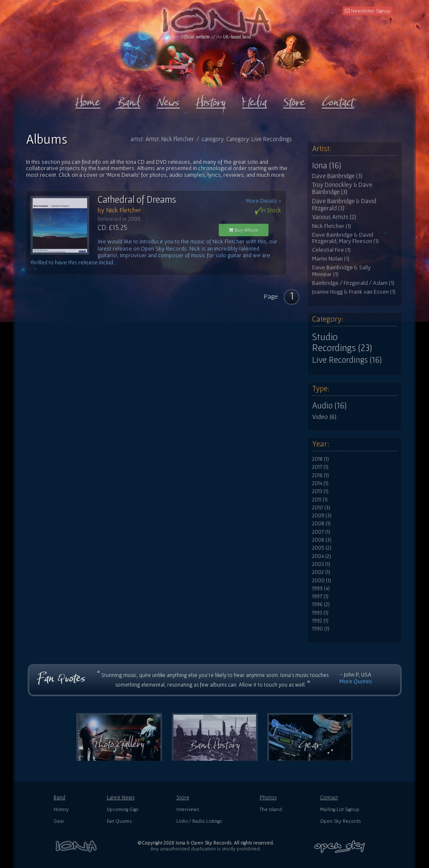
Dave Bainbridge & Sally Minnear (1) (341, 271)
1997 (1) (320, 597)
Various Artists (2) (334, 217)
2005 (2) (322, 548)
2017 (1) (320, 467)
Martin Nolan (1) (331, 259)
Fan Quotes (119, 821)
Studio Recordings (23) (342, 342)
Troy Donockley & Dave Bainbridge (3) (342, 188)
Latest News (121, 797)
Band (59, 797)
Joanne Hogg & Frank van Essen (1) (354, 292)
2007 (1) (321, 532)
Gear (59, 821)
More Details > (264, 201)
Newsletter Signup (368, 11)
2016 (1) (320, 475)
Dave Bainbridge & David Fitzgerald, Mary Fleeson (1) (345, 238)
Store (183, 797)
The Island (271, 809)
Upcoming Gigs (123, 809)
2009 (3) (322, 516)
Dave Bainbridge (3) (337, 176)
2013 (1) (320, 491)
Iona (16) (327, 165)
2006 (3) (322, 540)
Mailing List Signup (340, 809)
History (61, 809)
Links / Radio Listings (199, 821)
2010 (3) (321, 508)
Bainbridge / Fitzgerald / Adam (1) (353, 283)
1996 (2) (321, 604)
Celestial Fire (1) (331, 250)
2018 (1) (320, 459)
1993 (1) (320, 613)
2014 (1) (320, 483)
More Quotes (356, 681)
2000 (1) (322, 581)
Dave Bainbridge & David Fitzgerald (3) (344, 205)
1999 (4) (321, 589)
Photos (268, 797)
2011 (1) (320, 500)
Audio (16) (329, 406)
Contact (329, 797)
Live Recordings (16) (347, 360)
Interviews (188, 809)
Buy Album (243, 230)
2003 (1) (321, 564)
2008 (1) (321, 524)
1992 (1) (320, 621)
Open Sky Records (340, 821)
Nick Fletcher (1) (332, 226)
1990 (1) (321, 629)
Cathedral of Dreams (137, 199)
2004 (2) (322, 556)
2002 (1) (321, 572)
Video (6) (324, 416)
